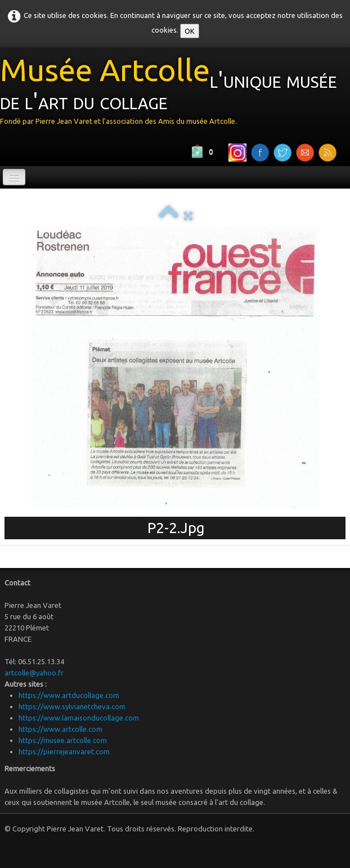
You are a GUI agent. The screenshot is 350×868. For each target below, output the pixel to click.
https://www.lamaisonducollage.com (79, 718)
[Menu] (14, 177)
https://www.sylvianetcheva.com (72, 706)
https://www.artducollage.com (69, 695)
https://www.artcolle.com (60, 729)
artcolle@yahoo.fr (34, 673)
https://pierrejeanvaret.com (64, 751)
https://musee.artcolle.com (63, 740)
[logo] (175, 94)
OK (190, 31)
